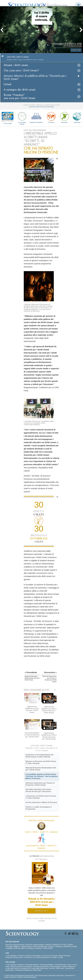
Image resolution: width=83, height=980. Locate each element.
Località (60, 957)
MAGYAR (44, 947)
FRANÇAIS (56, 945)
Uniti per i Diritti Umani (57, 968)
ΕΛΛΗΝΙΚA (30, 948)
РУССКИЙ (9, 947)
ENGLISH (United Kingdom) (35, 945)
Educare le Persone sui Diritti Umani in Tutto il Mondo (41, 762)
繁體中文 (17, 947)
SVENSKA (59, 947)
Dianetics (21, 965)
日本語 (70, 945)
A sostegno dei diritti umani (20, 90)
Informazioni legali (30, 977)
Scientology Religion (47, 965)
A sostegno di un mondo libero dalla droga (34, 968)
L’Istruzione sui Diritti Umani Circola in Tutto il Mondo (41, 797)
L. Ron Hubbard (11, 956)
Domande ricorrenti (12, 957)
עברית (64, 945)
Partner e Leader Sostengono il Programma (39, 808)
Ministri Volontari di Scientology (21, 967)
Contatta (54, 957)
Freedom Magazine (68, 967)
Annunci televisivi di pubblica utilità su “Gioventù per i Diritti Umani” (35, 77)
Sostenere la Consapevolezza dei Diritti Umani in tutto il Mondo (39, 756)
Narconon (64, 117)
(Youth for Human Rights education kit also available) (42, 920)
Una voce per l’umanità (50, 956)
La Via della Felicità (22, 118)
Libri (21, 957)
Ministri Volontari (64, 956)
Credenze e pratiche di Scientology (29, 956)
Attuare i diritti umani (16, 65)
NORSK (51, 947)
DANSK (48, 945)
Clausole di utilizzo (16, 977)
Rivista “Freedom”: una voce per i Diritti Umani (20, 97)
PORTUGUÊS (48, 948)
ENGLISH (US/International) (15, 945)
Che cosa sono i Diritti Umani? (21, 70)
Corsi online (28, 957)
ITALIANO (38, 948)
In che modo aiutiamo (8, 124)
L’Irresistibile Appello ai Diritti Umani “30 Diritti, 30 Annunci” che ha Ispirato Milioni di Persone (41, 776)
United (7, 84)
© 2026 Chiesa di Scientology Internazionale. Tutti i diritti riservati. (26, 975)
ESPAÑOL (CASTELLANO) (16, 948)
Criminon (51, 117)
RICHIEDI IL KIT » (42, 911)
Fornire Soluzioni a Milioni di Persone (41, 802)
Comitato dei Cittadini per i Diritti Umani (28, 970)
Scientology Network (32, 965)
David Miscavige (60, 965)
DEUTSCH (37, 947)
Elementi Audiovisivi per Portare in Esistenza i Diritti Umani (40, 784)
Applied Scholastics (36, 117)
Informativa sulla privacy (56, 975)
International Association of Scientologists (47, 967)
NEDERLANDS (27, 947)
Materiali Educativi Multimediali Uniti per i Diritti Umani (41, 769)
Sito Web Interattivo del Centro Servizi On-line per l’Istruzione (38, 790)
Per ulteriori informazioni (41, 957)
